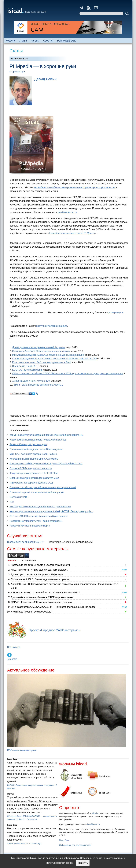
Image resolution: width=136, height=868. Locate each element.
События (48, 41)
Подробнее (64, 840)
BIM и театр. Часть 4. (24, 366)
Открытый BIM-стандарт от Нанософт (31, 468)
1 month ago (36, 843)
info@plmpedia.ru (67, 212)
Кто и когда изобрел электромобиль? (32, 612)
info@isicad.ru (93, 824)
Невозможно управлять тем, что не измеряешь (36, 521)
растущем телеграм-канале (52, 326)
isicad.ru (95, 813)
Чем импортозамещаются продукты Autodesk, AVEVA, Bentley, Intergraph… (51, 511)
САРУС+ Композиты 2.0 (18, 843)
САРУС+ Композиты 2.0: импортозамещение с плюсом (42, 602)
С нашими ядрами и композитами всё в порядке (37, 492)
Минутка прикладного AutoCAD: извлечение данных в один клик (48, 355)
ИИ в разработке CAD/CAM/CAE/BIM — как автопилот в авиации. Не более (53, 607)
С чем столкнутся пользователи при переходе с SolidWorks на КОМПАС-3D (54, 359)
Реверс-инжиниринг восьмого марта (30, 526)
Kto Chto (11, 794)
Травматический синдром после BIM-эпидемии (36, 449)
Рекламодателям (67, 41)
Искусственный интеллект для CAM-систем (34, 459)
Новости (10, 41)
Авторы (35, 41)
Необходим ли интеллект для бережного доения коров (40, 507)
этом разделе (116, 312)
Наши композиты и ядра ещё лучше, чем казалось (38, 440)
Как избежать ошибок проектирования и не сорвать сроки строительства (75, 187)
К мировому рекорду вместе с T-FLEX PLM (34, 473)
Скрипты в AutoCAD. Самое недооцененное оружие (41, 351)
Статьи (23, 41)
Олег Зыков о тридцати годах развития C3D (34, 478)
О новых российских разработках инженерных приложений (43, 487)
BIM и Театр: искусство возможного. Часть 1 (38, 385)
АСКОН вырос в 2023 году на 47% (31, 381)
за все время (29, 560)
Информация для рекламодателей (75, 845)
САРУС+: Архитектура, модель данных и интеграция (31, 785)
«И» (12, 502)
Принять (83, 863)
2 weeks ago (32, 819)
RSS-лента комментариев (22, 750)
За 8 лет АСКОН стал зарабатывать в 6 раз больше (38, 516)
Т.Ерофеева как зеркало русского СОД (31, 483)
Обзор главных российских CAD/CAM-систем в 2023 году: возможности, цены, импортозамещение (68, 374)
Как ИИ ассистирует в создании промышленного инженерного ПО (46, 435)
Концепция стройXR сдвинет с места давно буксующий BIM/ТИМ (46, 464)
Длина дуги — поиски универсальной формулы (39, 347)
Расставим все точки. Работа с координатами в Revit (42, 362)
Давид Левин (45, 79)
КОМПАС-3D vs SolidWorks (27, 370)
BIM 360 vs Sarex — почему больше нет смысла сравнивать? (45, 593)
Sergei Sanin (12, 759)
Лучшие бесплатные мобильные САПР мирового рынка (42, 597)
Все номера (14, 647)
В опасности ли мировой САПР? (26, 542)
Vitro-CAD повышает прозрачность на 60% (33, 454)
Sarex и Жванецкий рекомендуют (28, 444)
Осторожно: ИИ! (19, 497)
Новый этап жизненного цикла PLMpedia (72, 233)
